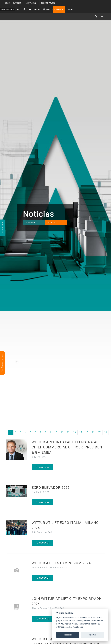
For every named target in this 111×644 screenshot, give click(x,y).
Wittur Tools (2, 228)
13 (74, 432)
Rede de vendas (48, 3)
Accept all (68, 635)
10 (56, 432)
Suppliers (32, 3)
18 (106, 432)
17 (99, 432)
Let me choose (76, 627)
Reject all (92, 635)
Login (70, 10)
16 (93, 432)
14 (81, 432)
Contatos (59, 10)
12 (68, 432)
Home (7, 3)
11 (62, 432)
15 (87, 432)
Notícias (18, 3)
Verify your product (2, 363)
